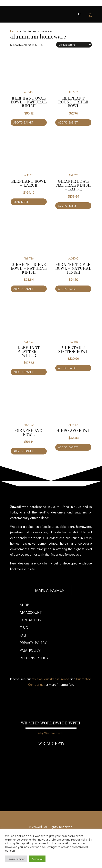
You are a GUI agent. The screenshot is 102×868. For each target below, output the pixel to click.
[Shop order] (74, 45)
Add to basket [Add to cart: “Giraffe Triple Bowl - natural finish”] (23, 289)
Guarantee (84, 679)
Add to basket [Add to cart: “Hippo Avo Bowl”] (68, 447)
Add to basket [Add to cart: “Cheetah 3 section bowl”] (68, 368)
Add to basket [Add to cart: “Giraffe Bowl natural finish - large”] (68, 206)
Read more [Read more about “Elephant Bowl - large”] (21, 202)
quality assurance (57, 679)
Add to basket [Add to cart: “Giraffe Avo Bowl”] (23, 451)
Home (14, 31)
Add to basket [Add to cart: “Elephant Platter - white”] (23, 372)
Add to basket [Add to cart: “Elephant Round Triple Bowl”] (68, 122)
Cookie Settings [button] (16, 859)
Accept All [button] (37, 859)
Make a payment (51, 590)
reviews (37, 679)
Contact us (36, 684)
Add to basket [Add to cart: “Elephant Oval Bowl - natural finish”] (23, 122)
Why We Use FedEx (51, 733)
